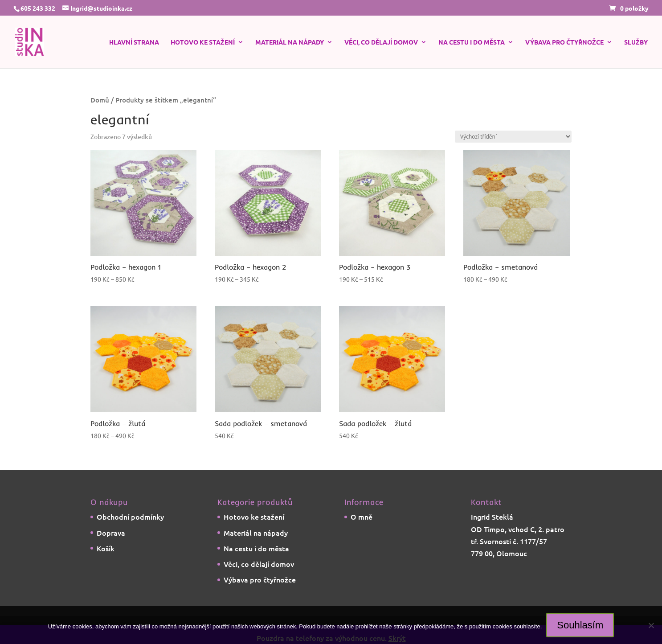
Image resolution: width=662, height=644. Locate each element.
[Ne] (651, 625)
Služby (636, 42)
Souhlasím (580, 625)
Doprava (111, 533)
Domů (100, 100)
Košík (106, 548)
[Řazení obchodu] (513, 137)
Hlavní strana (134, 42)
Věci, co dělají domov (381, 42)
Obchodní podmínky (130, 517)
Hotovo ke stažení (203, 42)
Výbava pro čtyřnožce (564, 42)
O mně (362, 517)
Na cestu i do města (472, 42)
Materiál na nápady (290, 42)
